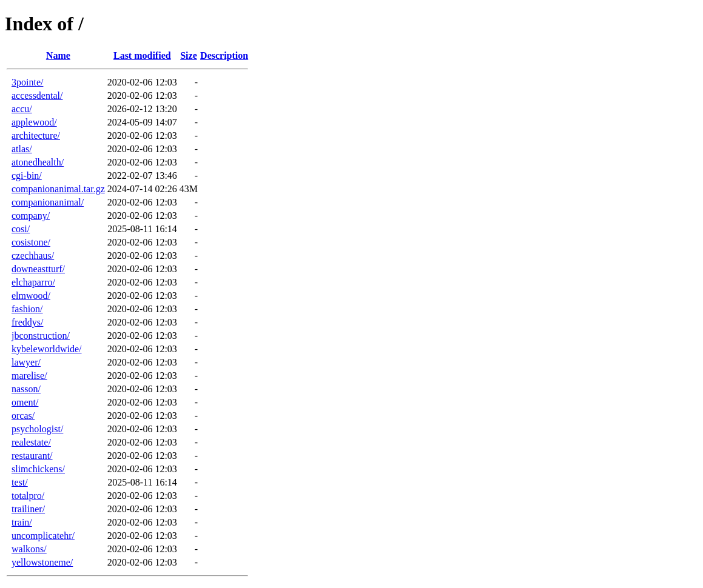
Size (189, 55)
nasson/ (26, 389)
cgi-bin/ (27, 175)
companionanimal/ (48, 202)
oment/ (25, 402)
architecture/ (36, 135)
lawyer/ (26, 362)
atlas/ (22, 149)
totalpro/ (28, 496)
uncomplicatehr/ (43, 536)
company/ (31, 215)
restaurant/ (32, 456)
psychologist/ (37, 429)
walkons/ (29, 549)
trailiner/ (28, 509)
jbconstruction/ (41, 336)
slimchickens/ (38, 469)
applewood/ (34, 122)
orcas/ (23, 416)
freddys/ (27, 322)
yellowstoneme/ (42, 562)
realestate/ (31, 442)
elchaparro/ (33, 282)
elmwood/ (31, 296)
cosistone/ (31, 242)
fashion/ (27, 309)
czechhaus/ (33, 256)
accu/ (22, 109)
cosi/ (21, 229)
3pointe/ (27, 82)
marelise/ (29, 376)
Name (58, 55)
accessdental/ (37, 95)
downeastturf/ (38, 269)
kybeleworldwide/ (47, 349)
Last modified (142, 55)
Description (224, 55)
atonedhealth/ (38, 162)
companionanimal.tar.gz (58, 189)
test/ (20, 482)
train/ (22, 522)
